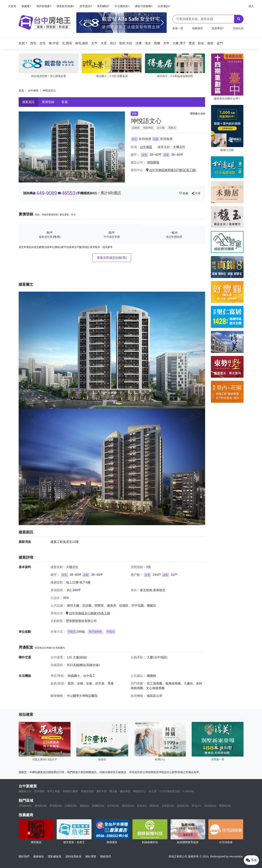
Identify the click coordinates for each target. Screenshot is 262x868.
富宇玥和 (39, 791)
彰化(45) (142, 806)
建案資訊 (28, 102)
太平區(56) (113, 806)
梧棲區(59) (98, 806)
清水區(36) (210, 806)
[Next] (162, 23)
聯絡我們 (106, 856)
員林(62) (84, 806)
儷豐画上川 (25, 791)
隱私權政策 (55, 856)
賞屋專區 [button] (217, 28)
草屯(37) (197, 806)
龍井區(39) (183, 806)
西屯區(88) (56, 806)
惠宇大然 (101, 791)
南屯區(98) (41, 806)
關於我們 (24, 856)
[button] (24, 43)
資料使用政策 (73, 856)
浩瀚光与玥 (87, 791)
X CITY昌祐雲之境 (170, 791)
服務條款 (39, 856)
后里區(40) (168, 806)
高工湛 (153, 791)
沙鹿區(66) (71, 806)
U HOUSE (188, 791)
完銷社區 (238, 28)
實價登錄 (48, 102)
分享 (196, 193)
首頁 (21, 90)
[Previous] (81, 23)
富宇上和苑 (54, 791)
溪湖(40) (154, 806)
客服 (65, 102)
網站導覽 (91, 856)
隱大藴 (113, 791)
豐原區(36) (225, 806)
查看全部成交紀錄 (112, 258)
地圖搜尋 (197, 28)
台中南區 (33, 90)
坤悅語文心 (139, 791)
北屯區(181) (25, 806)
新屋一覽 (178, 28)
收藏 (184, 193)
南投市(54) (128, 806)
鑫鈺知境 (125, 791)
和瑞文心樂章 (70, 791)
